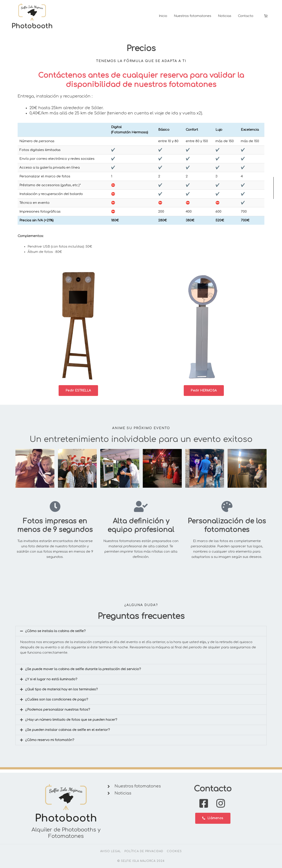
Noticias (225, 17)
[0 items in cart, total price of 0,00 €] (266, 18)
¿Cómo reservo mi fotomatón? (50, 744)
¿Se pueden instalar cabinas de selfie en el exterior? (69, 733)
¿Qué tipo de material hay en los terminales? (62, 693)
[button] (141, 635)
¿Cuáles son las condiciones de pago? (57, 703)
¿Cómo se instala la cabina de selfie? (56, 635)
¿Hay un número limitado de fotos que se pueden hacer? (72, 723)
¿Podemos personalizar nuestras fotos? (58, 713)
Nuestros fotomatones (193, 17)
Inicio (163, 17)
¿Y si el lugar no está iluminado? (52, 683)
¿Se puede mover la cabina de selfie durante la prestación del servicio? (84, 673)
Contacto (246, 17)
